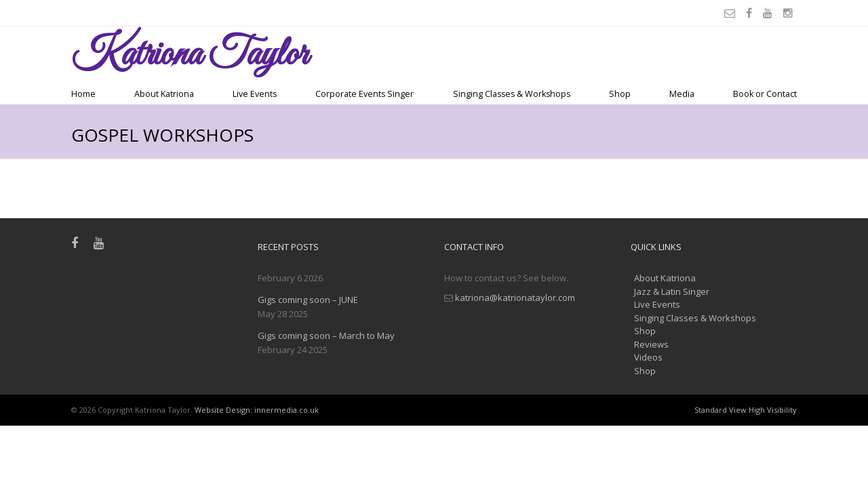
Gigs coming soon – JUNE (308, 300)
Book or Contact (765, 94)
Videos (648, 357)
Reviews (651, 344)
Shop (620, 94)
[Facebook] (751, 13)
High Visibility (773, 410)
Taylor (190, 55)
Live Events (255, 94)
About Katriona (164, 94)
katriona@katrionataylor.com (515, 298)
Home (83, 94)
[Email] (732, 13)
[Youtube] (770, 13)
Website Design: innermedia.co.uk (257, 410)
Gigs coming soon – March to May (326, 335)
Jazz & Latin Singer (672, 291)
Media (682, 94)
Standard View (721, 410)
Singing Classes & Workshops (512, 94)
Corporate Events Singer (364, 94)
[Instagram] (790, 13)
